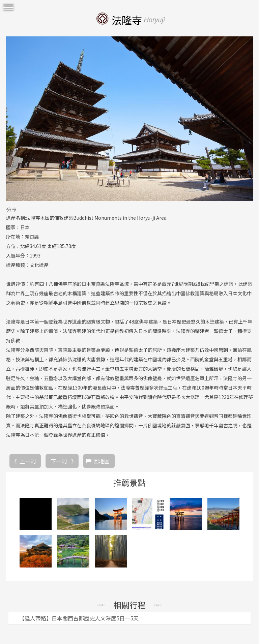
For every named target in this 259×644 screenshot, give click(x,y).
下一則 (59, 461)
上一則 (28, 461)
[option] (129, 119)
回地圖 (102, 461)
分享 (11, 210)
